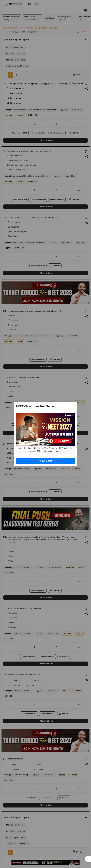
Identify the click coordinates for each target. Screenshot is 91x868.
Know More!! (45, 461)
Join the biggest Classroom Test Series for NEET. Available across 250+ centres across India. (45, 450)
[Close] (74, 406)
